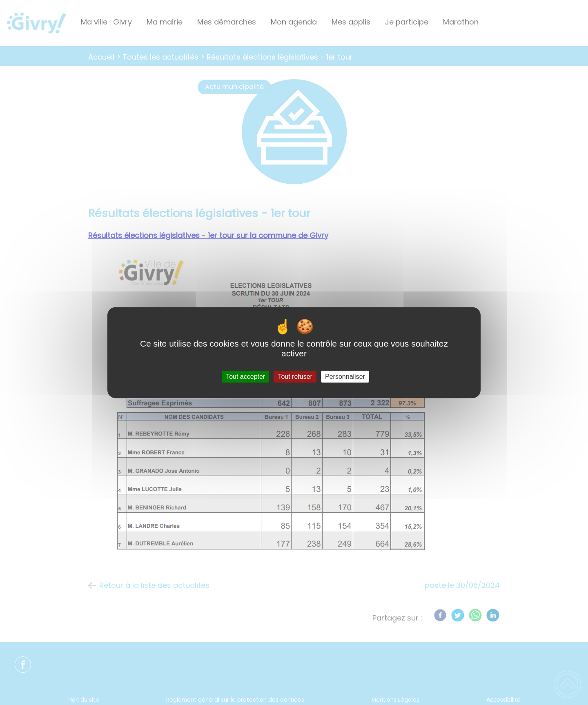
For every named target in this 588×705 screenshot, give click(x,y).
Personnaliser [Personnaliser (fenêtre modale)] (345, 377)
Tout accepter (245, 377)
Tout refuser (295, 377)
